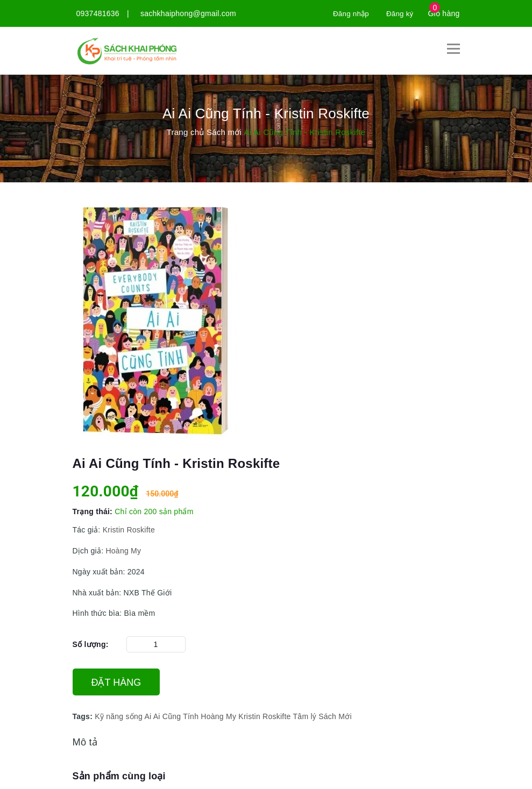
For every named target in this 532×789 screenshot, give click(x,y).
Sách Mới (335, 716)
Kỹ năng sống (119, 716)
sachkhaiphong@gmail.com (188, 13)
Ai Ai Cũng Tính (171, 716)
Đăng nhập (348, 13)
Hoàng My (123, 550)
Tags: (84, 716)
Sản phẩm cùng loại (119, 776)
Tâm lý (305, 716)
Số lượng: (91, 644)
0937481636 (98, 13)
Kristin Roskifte (129, 530)
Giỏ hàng (444, 13)
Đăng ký (399, 13)
